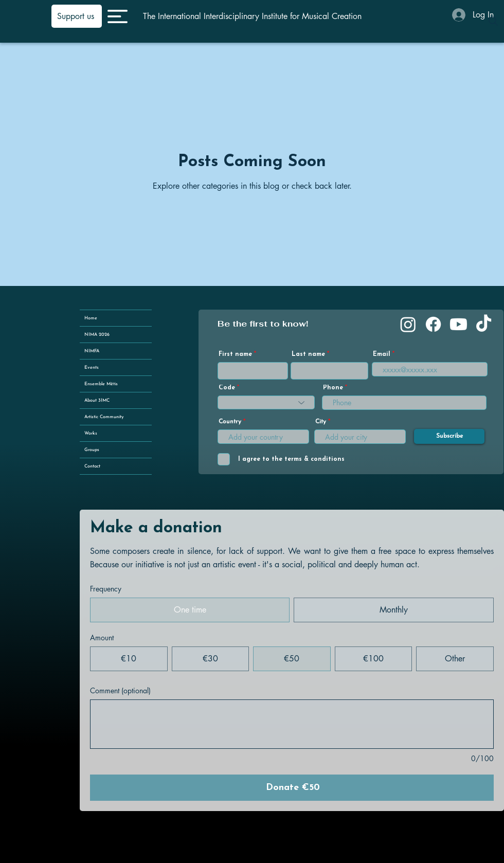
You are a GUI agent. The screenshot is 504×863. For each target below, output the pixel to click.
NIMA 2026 (97, 335)
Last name (308, 354)
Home (91, 318)
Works (91, 433)
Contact (92, 466)
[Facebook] (433, 324)
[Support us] (77, 16)
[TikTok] (484, 324)
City (321, 422)
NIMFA (92, 351)
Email (382, 354)
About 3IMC (97, 400)
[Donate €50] (292, 788)
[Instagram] (408, 324)
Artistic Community (104, 417)
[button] (118, 16)
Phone (333, 388)
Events (92, 367)
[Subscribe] (449, 436)
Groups (92, 450)
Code (227, 388)
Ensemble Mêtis (101, 384)
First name (235, 354)
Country (230, 422)
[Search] (493, 21)
